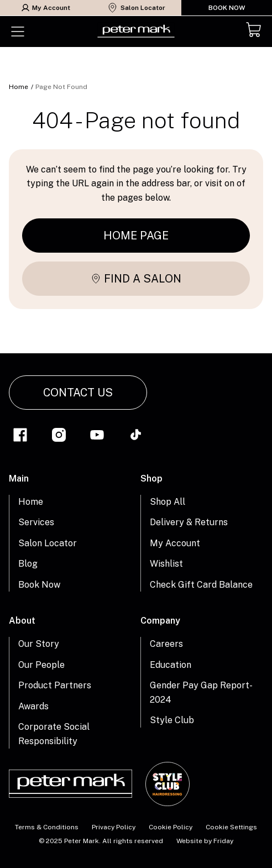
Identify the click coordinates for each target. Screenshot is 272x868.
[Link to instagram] (59, 436)
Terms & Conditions (47, 827)
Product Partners (55, 685)
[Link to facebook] (20, 436)
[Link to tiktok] (136, 436)
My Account (46, 8)
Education (171, 665)
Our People (41, 665)
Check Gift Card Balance (201, 585)
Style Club (172, 720)
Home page (136, 236)
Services (36, 522)
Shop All (168, 502)
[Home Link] (136, 32)
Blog (28, 564)
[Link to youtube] (97, 436)
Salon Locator (136, 8)
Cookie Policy (171, 827)
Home (19, 87)
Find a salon (136, 279)
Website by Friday (205, 841)
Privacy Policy (114, 827)
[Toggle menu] (18, 32)
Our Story (39, 644)
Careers (166, 644)
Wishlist (166, 564)
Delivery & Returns (189, 522)
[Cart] (254, 32)
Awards (33, 706)
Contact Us (78, 393)
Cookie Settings (231, 827)
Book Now (227, 8)
